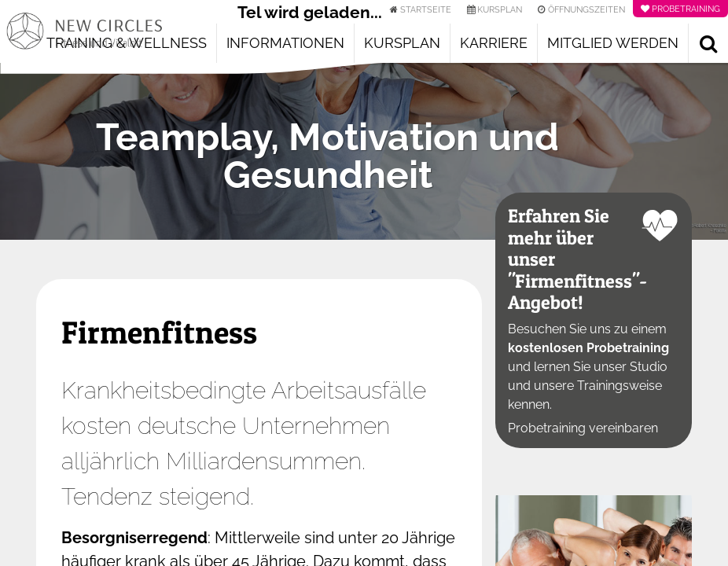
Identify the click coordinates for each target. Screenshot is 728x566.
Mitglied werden (613, 43)
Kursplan (402, 43)
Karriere (494, 43)
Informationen (285, 43)
